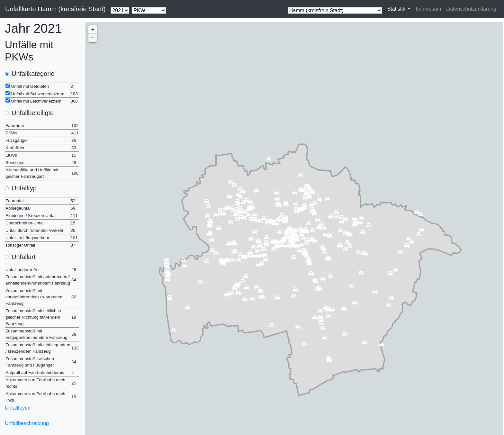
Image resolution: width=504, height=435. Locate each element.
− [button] (93, 38)
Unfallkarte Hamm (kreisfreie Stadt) (55, 9)
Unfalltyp (24, 188)
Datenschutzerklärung (471, 9)
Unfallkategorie (33, 74)
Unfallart (23, 257)
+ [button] (93, 30)
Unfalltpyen (18, 408)
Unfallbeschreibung (27, 423)
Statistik (397, 9)
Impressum (428, 9)
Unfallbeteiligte (33, 113)
